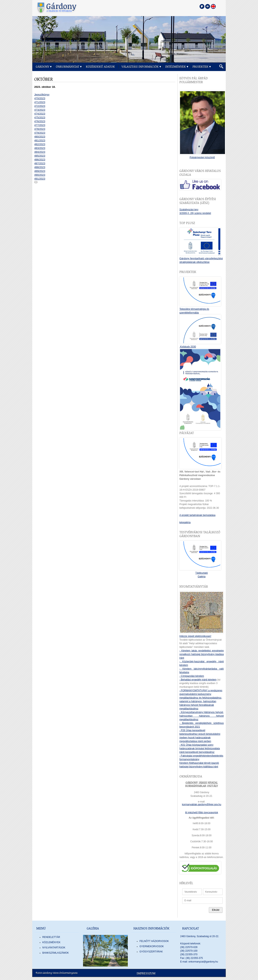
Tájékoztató (202, 573)
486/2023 (40, 160)
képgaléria (185, 522)
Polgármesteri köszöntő (202, 157)
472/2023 (40, 106)
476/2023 (40, 121)
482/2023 (40, 144)
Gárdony (42, 67)
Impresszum (146, 973)
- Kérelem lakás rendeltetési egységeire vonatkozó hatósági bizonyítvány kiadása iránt (202, 654)
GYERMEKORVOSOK (152, 946)
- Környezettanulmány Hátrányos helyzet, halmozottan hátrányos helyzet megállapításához (202, 716)
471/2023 (40, 102)
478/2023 (40, 129)
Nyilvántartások (54, 948)
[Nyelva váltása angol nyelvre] (213, 6)
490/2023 (40, 175)
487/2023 (40, 163)
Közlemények (51, 942)
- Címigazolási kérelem (192, 676)
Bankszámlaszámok (56, 953)
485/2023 (40, 156)
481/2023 (40, 140)
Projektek (200, 67)
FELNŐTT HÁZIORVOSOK (154, 941)
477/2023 (40, 125)
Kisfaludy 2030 (188, 347)
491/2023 (40, 179)
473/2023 (40, 110)
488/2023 (40, 167)
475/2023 (40, 117)
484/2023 (40, 152)
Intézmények (176, 67)
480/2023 (40, 137)
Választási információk (140, 67)
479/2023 (40, 133)
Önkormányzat (68, 67)
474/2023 (40, 114)
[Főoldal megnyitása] (202, 6)
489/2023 (40, 171)
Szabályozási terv (189, 210)
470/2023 (40, 98)
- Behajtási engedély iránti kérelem (198, 680)
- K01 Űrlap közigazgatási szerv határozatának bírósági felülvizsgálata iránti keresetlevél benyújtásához (200, 748)
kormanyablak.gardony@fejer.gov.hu (202, 804)
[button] (221, 67)
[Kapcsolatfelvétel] (208, 6)
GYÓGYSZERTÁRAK (151, 952)
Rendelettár (51, 937)
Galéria (202, 577)
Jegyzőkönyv (42, 95)
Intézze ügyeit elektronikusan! (195, 636)
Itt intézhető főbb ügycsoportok (201, 813)
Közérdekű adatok (100, 67)
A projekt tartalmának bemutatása (197, 515)
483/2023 (40, 148)
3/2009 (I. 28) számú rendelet (195, 213)
